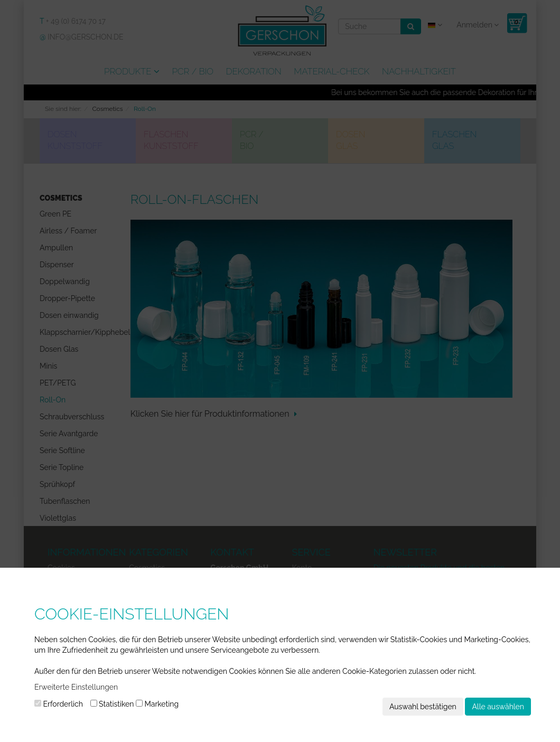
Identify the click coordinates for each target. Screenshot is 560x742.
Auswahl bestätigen (423, 707)
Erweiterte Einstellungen (76, 687)
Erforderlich (59, 704)
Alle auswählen (498, 707)
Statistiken (112, 704)
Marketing (157, 704)
